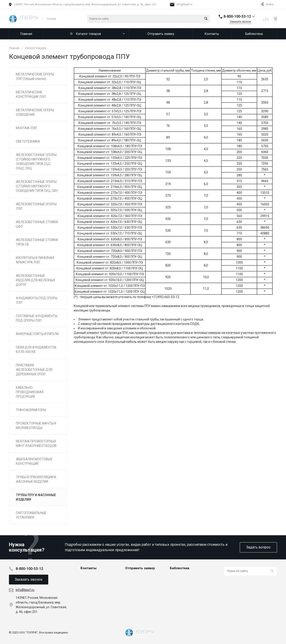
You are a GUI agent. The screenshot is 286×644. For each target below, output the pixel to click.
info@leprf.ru (184, 4)
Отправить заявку (140, 568)
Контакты (88, 568)
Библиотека (180, 568)
